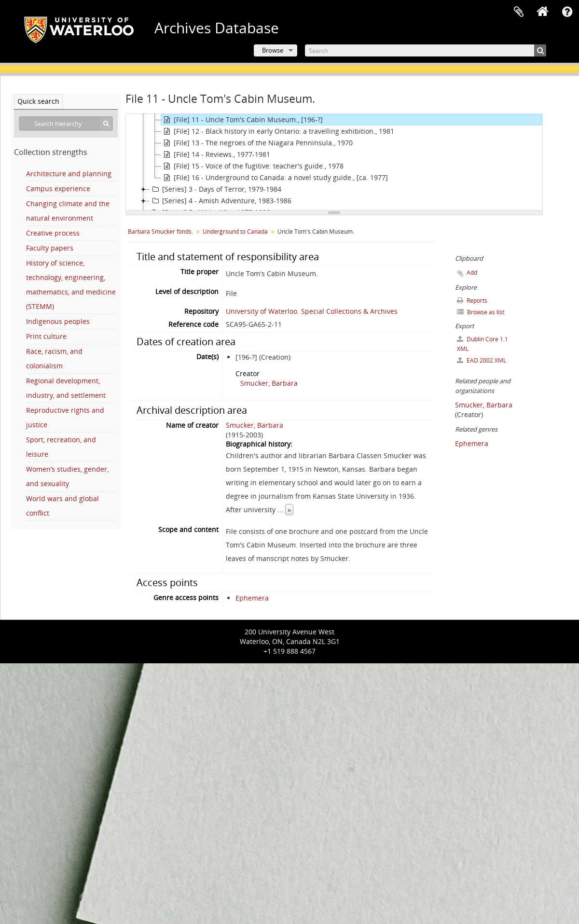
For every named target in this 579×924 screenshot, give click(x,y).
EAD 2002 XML (482, 360)
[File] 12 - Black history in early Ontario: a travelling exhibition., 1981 (278, 131)
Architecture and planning (69, 174)
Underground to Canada (235, 231)
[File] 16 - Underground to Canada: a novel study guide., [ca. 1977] (275, 178)
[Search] (426, 50)
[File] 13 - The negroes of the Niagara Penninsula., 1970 (257, 143)
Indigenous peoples (58, 321)
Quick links (567, 12)
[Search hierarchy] (66, 124)
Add (472, 273)
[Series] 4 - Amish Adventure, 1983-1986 (221, 201)
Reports (472, 301)
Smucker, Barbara (269, 383)
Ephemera (252, 598)
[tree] (334, 162)
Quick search (38, 101)
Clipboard (519, 12)
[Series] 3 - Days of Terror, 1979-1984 (215, 189)
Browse (273, 50)
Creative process (53, 233)
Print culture (46, 336)
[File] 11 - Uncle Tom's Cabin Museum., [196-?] (242, 120)
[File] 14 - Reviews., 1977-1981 (216, 154)
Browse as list (481, 312)
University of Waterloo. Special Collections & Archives (312, 311)
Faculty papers (50, 248)
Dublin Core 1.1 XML (482, 344)
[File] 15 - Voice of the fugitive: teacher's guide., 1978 (252, 166)
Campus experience (58, 189)
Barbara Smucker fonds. (160, 231)
